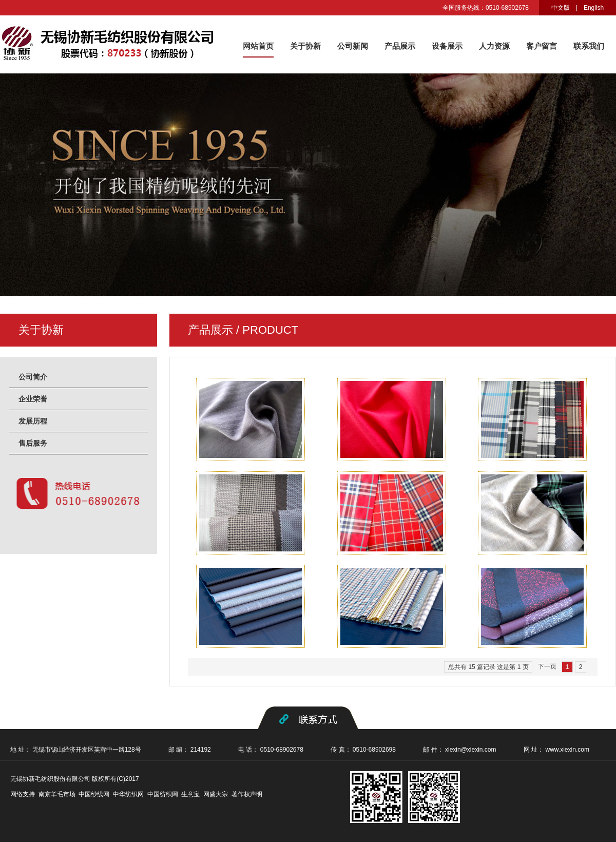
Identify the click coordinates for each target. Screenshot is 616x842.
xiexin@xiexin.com (471, 750)
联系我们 (589, 46)
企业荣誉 (33, 399)
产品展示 (400, 46)
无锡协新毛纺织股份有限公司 (50, 779)
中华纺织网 (128, 794)
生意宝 (190, 794)
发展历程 (33, 421)
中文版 (561, 8)
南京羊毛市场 (57, 794)
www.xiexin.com (567, 750)
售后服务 (33, 443)
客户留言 (542, 46)
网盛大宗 (216, 794)
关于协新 (305, 46)
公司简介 (33, 377)
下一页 (547, 666)
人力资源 (494, 46)
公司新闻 (353, 46)
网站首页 (258, 46)
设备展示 (447, 46)
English (594, 8)
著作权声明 (247, 794)
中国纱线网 (94, 794)
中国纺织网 (163, 794)
